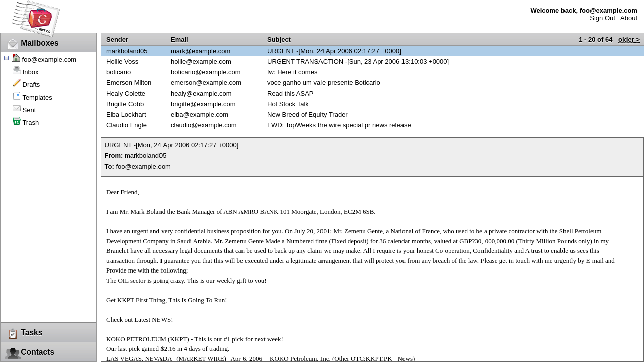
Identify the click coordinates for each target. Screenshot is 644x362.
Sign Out (602, 18)
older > (629, 39)
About (629, 18)
